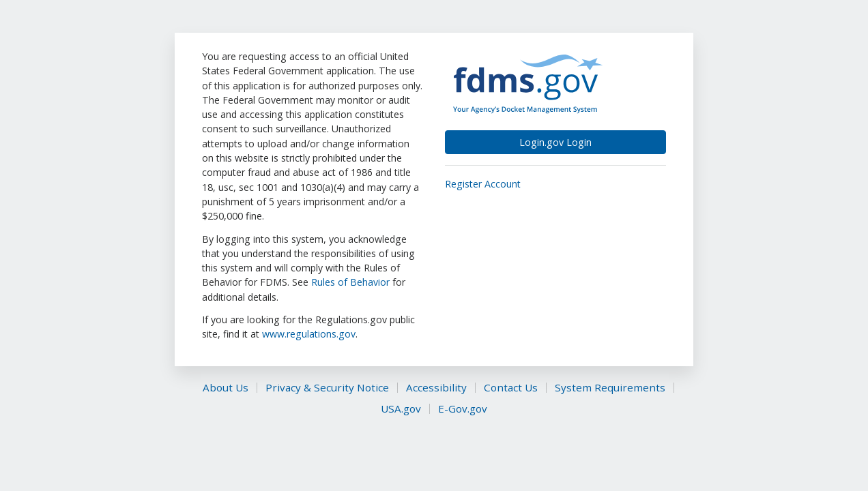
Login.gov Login (555, 142)
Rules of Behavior (352, 282)
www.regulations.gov (309, 334)
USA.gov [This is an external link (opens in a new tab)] (401, 409)
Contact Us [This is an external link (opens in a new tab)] (511, 388)
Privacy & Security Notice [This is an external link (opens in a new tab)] (327, 388)
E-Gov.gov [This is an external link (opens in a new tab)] (463, 409)
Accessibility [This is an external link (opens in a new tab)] (436, 388)
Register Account (483, 184)
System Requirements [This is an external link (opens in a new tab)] (610, 388)
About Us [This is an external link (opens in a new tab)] (226, 388)
